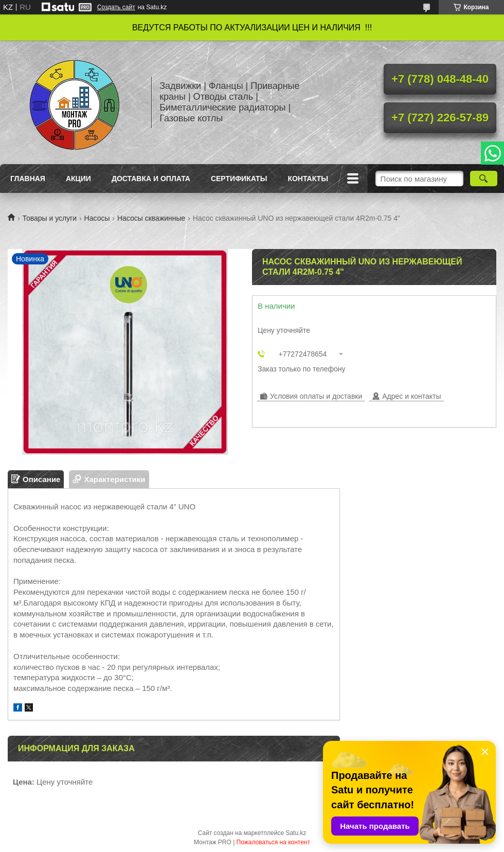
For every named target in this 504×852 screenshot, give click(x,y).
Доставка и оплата (151, 179)
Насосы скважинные (151, 218)
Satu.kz (296, 833)
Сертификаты (239, 179)
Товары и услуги (49, 218)
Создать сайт (116, 7)
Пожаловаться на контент (273, 842)
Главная (28, 179)
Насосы (97, 218)
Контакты (308, 179)
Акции (78, 179)
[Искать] (484, 179)
